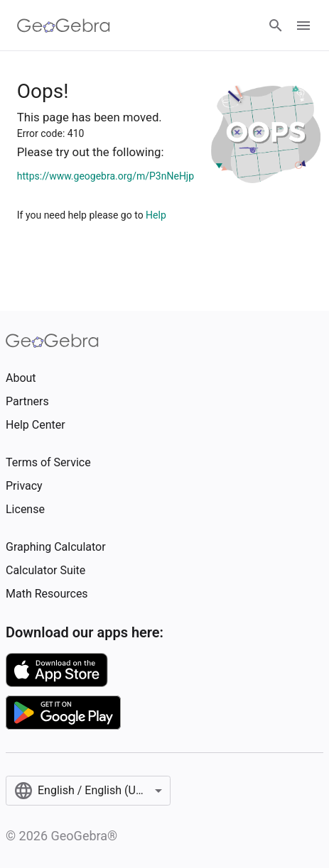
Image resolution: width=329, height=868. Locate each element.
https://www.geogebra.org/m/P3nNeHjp (106, 176)
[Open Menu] (303, 26)
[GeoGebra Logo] (64, 26)
